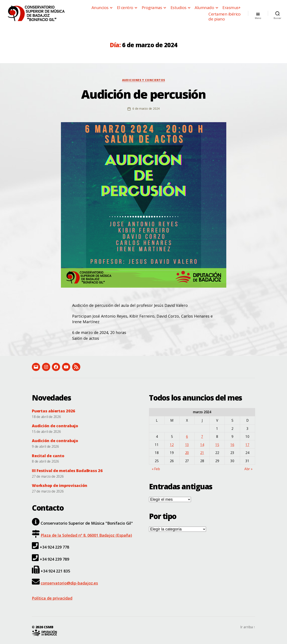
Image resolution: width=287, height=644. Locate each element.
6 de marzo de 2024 (146, 108)
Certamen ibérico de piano (225, 17)
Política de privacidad (52, 598)
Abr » (248, 469)
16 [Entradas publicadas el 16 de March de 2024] (232, 445)
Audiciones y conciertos (144, 80)
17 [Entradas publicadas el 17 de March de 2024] (247, 445)
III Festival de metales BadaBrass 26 (67, 471)
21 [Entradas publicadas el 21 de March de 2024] (202, 453)
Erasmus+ (232, 8)
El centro (125, 8)
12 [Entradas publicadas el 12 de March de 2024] (172, 445)
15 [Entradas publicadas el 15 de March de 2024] (217, 445)
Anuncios (100, 8)
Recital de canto (48, 456)
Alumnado (204, 8)
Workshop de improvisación (60, 485)
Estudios (178, 8)
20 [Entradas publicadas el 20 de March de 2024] (187, 453)
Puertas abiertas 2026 (54, 411)
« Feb (156, 469)
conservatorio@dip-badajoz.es (69, 583)
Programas (152, 8)
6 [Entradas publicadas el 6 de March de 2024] (187, 437)
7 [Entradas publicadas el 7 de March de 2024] (202, 437)
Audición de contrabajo (55, 426)
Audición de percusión (143, 94)
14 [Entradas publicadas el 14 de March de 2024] (202, 445)
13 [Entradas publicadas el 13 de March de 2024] (187, 445)
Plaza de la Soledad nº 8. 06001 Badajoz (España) (86, 535)
